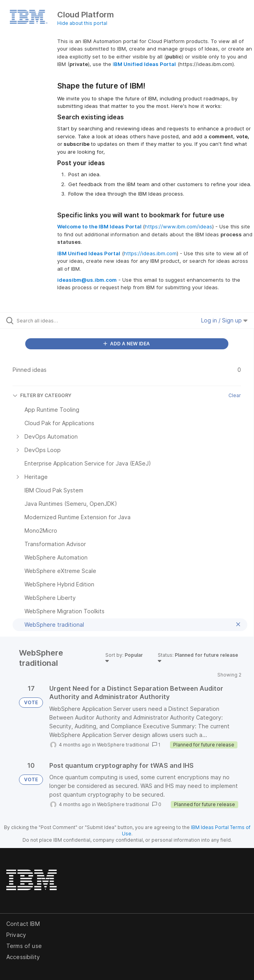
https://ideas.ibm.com (150, 253)
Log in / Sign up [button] (224, 320)
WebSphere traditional (123, 745)
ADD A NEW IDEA (127, 344)
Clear (235, 395)
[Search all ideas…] (61, 320)
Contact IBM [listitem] (23, 924)
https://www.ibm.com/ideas (178, 226)
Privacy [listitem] (16, 935)
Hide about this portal (82, 23)
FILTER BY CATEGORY (42, 395)
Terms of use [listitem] (24, 946)
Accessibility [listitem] (23, 957)
